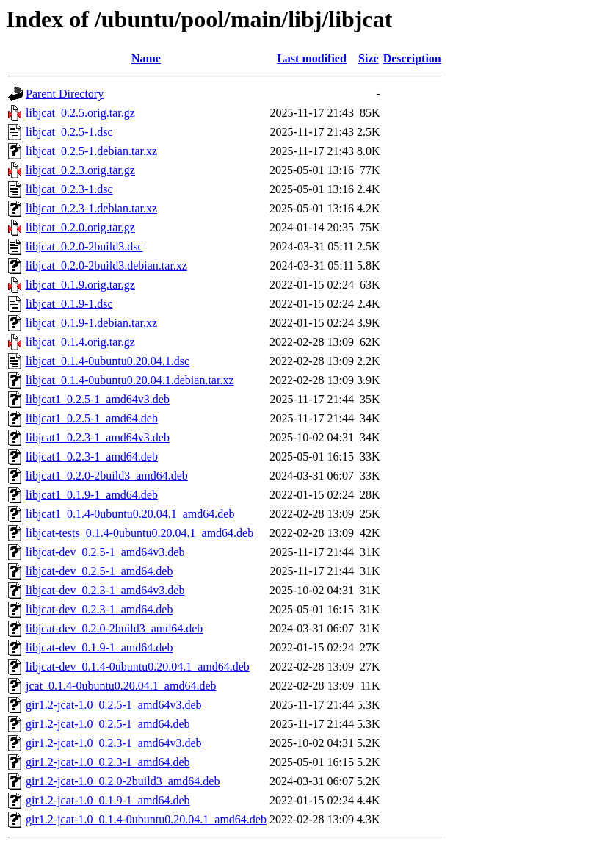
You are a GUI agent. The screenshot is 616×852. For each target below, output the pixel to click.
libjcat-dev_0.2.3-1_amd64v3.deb (105, 590)
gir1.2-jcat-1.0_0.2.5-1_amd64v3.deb (114, 705)
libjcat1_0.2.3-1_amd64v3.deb (98, 437)
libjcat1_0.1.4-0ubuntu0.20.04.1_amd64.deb (130, 514)
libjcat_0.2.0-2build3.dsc (84, 246)
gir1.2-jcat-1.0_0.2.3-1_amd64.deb (108, 762)
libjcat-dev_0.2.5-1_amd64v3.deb (105, 552)
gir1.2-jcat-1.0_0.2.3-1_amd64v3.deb (114, 743)
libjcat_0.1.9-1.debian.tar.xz (91, 323)
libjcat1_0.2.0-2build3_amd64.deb (107, 476)
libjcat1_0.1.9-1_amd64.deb (92, 495)
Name (146, 58)
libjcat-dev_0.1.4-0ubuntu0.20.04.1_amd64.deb (138, 667)
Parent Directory (65, 94)
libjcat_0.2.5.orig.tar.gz (80, 113)
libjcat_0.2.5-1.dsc (69, 132)
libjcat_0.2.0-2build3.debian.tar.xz (106, 266)
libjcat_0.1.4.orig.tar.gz (80, 342)
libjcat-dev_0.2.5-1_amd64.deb (99, 571)
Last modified (312, 58)
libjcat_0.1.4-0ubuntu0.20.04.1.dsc (108, 361)
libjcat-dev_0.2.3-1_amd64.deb (99, 609)
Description (412, 58)
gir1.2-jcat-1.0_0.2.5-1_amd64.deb (108, 724)
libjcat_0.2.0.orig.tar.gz (80, 227)
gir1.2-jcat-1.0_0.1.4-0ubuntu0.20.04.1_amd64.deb (146, 819)
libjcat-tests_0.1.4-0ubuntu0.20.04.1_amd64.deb (139, 533)
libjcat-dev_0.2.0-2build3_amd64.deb (114, 628)
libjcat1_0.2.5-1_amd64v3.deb (98, 399)
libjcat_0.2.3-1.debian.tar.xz (91, 208)
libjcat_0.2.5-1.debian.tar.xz (91, 151)
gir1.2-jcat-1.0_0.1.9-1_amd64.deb (108, 800)
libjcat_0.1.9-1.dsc (69, 304)
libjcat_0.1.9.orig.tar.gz (80, 285)
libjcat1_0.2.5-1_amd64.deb (92, 418)
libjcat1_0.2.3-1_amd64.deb (92, 456)
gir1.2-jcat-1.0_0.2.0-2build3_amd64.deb (123, 781)
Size (369, 58)
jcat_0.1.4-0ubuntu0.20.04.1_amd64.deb (121, 686)
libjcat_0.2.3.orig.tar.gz (80, 170)
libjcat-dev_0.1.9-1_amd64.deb (99, 647)
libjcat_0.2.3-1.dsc (69, 189)
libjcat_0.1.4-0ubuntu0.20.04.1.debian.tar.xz (130, 380)
